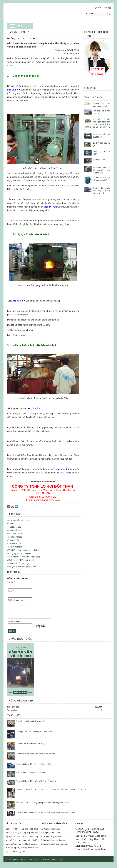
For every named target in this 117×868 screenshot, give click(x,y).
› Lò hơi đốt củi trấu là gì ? (19, 563)
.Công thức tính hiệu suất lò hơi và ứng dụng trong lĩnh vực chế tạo (45, 813)
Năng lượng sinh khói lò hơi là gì (30, 743)
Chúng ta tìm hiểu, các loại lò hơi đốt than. (35, 732)
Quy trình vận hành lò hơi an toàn (31, 721)
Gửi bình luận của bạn (18, 600)
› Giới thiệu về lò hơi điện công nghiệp (24, 557)
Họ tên (11, 582)
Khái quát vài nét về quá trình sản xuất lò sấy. (101, 170)
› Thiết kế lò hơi (14, 543)
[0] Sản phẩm (101, 7)
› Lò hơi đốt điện (14, 530)
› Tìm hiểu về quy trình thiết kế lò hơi (23, 550)
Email (11, 591)
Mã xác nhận (14, 622)
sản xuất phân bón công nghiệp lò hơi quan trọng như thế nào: (43, 802)
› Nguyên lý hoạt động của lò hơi (22, 567)
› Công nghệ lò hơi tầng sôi (19, 553)
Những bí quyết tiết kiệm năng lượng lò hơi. (101, 191)
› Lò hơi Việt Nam (15, 547)
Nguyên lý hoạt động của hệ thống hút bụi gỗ (36, 781)
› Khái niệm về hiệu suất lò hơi (20, 560)
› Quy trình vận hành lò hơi (19, 520)
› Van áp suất (13, 540)
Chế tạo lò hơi (99, 160)
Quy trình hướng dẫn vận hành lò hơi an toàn (36, 754)
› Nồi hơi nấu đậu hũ (16, 534)
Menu (20, 26)
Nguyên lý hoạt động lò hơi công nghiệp (33, 764)
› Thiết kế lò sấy (14, 527)
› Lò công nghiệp (15, 537)
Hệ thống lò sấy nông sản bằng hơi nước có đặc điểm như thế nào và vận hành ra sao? (97, 124)
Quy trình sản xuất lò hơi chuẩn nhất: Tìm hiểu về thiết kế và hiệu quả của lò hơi (51, 789)
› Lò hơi (11, 524)
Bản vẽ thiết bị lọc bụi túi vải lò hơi (31, 773)
